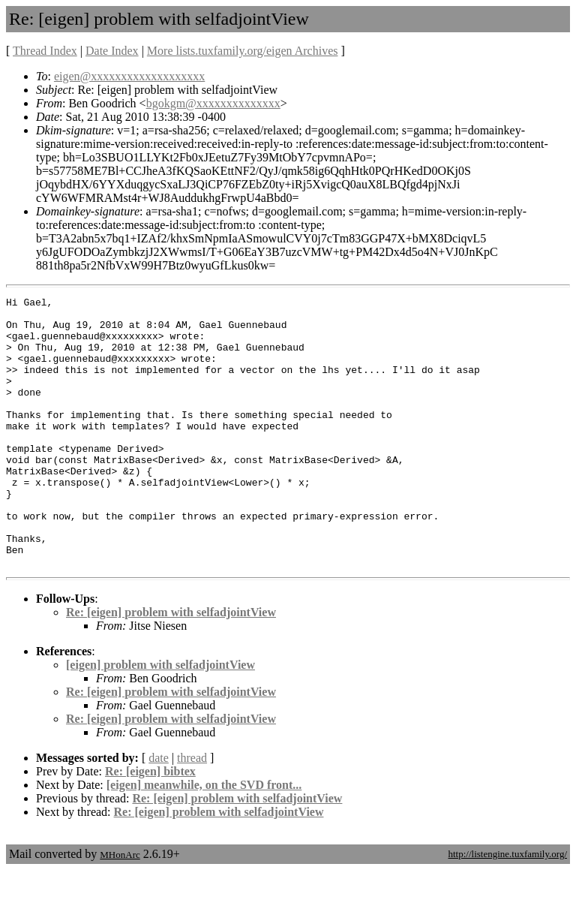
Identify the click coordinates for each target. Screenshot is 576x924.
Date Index (112, 51)
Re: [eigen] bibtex (150, 825)
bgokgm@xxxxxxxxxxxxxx (213, 103)
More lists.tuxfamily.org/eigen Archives (243, 51)
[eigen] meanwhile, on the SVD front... (204, 839)
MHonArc (120, 909)
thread (192, 812)
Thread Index (45, 51)
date (159, 812)
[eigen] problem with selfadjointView (160, 719)
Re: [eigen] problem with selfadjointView (171, 666)
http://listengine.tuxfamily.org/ (507, 908)
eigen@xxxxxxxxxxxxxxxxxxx (129, 76)
